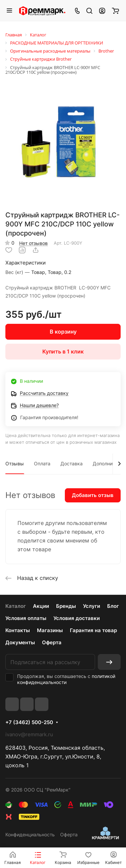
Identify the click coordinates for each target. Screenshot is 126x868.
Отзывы (15, 463)
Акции (41, 606)
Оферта (52, 642)
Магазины (50, 630)
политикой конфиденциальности (66, 679)
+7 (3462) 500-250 (29, 722)
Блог (113, 606)
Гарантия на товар (93, 630)
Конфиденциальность (30, 834)
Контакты (18, 630)
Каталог (16, 606)
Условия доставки (77, 618)
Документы (20, 642)
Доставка (72, 463)
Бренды (66, 606)
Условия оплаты (26, 618)
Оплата (42, 463)
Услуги (92, 606)
